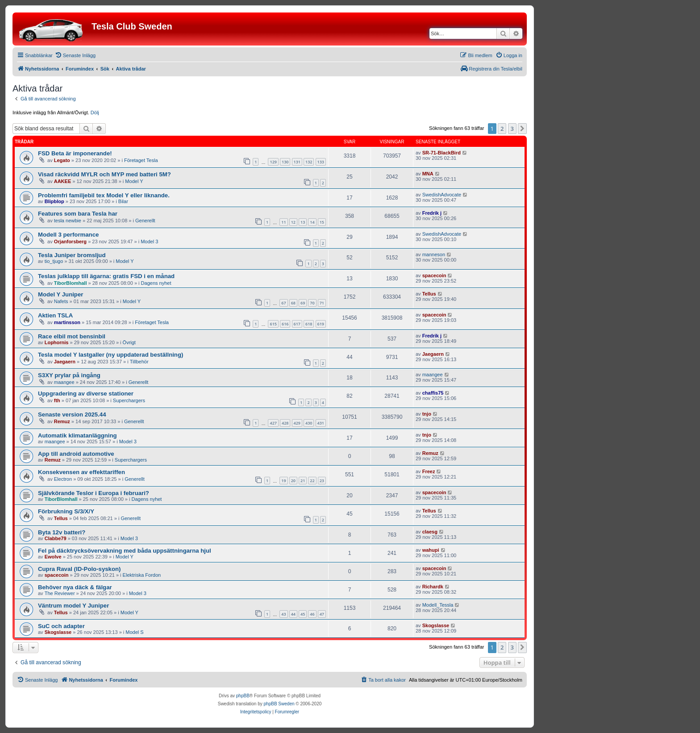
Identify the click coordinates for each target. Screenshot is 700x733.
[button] (522, 129)
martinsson (67, 322)
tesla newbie (68, 221)
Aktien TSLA (55, 315)
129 (273, 162)
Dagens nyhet (156, 283)
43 (283, 614)
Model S (134, 632)
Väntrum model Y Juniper (73, 606)
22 (312, 481)
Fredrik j (432, 213)
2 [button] (502, 129)
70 (312, 303)
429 (297, 423)
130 (285, 162)
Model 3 (149, 242)
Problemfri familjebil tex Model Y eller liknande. (104, 195)
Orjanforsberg (70, 242)
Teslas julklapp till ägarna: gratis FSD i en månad (106, 276)
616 (285, 324)
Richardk (433, 587)
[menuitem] (75, 55)
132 (309, 162)
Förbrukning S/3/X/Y (66, 511)
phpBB (243, 696)
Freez (429, 471)
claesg (430, 532)
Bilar (123, 201)
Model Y (134, 181)
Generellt (145, 221)
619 (321, 324)
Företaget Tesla (141, 160)
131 (297, 162)
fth (57, 400)
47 (322, 614)
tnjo (427, 414)
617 (297, 324)
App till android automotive (76, 454)
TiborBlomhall (71, 283)
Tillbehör (139, 362)
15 (322, 222)
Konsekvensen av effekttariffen (81, 472)
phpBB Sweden (279, 704)
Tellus (429, 294)
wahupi (431, 550)
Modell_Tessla (438, 605)
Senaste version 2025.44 (72, 414)
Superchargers (129, 400)
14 (312, 222)
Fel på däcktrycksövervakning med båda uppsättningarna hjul (125, 551)
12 (293, 222)
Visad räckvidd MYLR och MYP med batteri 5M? (104, 174)
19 (283, 481)
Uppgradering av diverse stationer (86, 394)
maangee (64, 382)
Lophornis (57, 342)
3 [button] (512, 129)
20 (293, 481)
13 (303, 222)
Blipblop (54, 201)
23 (322, 481)
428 (285, 423)
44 (293, 614)
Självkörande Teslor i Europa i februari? (94, 493)
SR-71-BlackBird (442, 153)
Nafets (61, 301)
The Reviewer (60, 593)
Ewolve (53, 557)
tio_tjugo (54, 261)
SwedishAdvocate (442, 195)
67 (283, 303)
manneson (434, 254)
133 (321, 162)
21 (303, 481)
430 (309, 423)
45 (303, 614)
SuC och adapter (61, 626)
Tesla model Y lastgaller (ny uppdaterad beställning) (110, 355)
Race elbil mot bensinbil (72, 336)
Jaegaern (65, 362)
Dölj (95, 112)
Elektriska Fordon (142, 575)
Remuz (62, 421)
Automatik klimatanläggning (77, 435)
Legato (62, 160)
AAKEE (63, 181)
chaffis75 (433, 393)
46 (312, 614)
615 (273, 324)
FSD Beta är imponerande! (75, 153)
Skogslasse (58, 632)
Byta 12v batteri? (62, 532)
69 (303, 303)
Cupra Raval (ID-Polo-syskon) (79, 569)
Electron (63, 479)
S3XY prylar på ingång (69, 375)
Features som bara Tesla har (78, 214)
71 (322, 303)
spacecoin (434, 275)
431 (321, 423)
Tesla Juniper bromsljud (72, 255)
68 (293, 303)
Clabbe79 (56, 538)
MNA (428, 174)
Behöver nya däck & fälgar (75, 587)
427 (273, 423)
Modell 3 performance (68, 235)
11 (283, 222)
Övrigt (129, 342)
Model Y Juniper (60, 294)
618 (309, 324)
